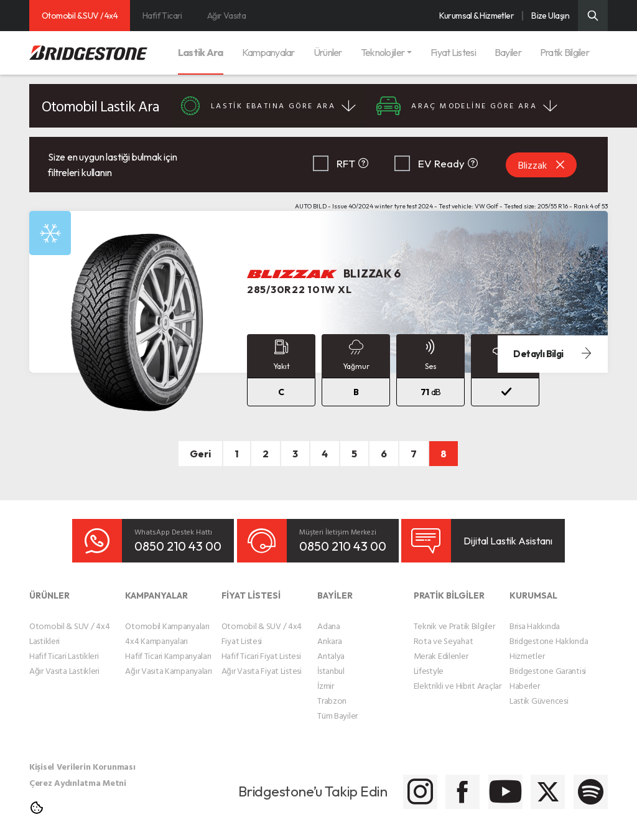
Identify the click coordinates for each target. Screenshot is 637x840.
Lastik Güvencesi (539, 692)
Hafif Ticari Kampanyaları (168, 647)
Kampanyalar (268, 52)
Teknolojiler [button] (383, 52)
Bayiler (508, 52)
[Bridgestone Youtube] (460, 784)
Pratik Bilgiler (565, 52)
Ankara (329, 632)
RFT (346, 163)
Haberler (525, 677)
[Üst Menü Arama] (593, 16)
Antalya (331, 647)
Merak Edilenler (441, 647)
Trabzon (332, 692)
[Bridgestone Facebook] (398, 784)
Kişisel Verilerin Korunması (82, 758)
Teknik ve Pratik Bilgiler (454, 618)
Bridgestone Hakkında (549, 632)
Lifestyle (429, 662)
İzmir (326, 677)
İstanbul (331, 662)
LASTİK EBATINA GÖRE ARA (277, 106)
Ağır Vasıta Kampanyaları (168, 662)
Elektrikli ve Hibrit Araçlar (458, 677)
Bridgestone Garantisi (548, 662)
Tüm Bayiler (337, 707)
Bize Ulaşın (550, 16)
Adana (329, 618)
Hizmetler (527, 647)
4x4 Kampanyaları (156, 632)
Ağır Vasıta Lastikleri (64, 662)
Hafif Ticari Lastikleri (64, 647)
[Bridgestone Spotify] (584, 784)
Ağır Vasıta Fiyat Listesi (262, 662)
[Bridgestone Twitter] (522, 784)
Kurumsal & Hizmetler (477, 16)
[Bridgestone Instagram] (336, 784)
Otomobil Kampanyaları (167, 618)
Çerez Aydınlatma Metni (78, 774)
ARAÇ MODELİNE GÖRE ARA (496, 106)
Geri (200, 454)
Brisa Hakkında (535, 618)
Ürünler (328, 52)
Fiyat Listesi (453, 52)
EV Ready (441, 163)
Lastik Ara (201, 52)
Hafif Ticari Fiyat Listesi (261, 647)
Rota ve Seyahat (444, 632)
